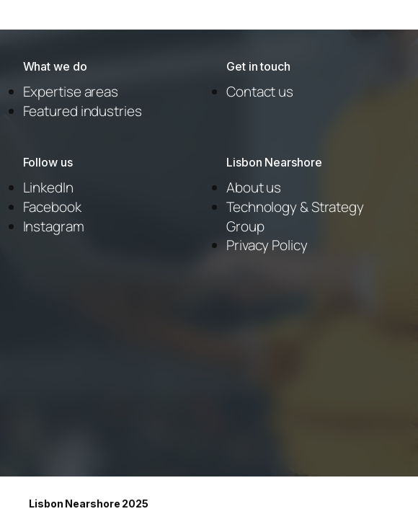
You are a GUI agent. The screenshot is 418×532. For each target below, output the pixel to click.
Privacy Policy (267, 245)
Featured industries (83, 111)
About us (254, 187)
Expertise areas (71, 92)
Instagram (54, 226)
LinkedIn (48, 187)
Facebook (52, 207)
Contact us (260, 92)
